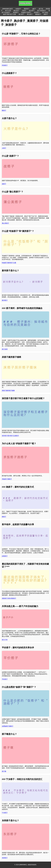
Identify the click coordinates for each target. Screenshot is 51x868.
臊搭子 (46, 14)
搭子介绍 (8, 11)
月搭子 (24, 11)
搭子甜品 (45, 12)
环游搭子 (5, 65)
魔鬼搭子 (38, 14)
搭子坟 (41, 9)
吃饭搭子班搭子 (26, 12)
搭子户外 (5, 640)
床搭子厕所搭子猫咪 (8, 390)
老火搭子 (32, 11)
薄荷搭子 (27, 9)
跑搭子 (4, 517)
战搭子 (4, 184)
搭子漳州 (5, 349)
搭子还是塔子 (42, 11)
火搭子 (4, 148)
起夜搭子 (5, 556)
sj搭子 (34, 9)
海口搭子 (21, 14)
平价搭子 (5, 679)
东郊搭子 (5, 858)
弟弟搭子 (16, 12)
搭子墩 (4, 771)
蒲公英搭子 (5, 223)
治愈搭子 (18, 9)
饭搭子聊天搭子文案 (9, 14)
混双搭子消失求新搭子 (9, 598)
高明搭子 (37, 12)
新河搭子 (5, 300)
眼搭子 (4, 110)
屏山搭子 (30, 14)
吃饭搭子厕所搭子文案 (9, 263)
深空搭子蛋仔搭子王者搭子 (10, 436)
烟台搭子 (16, 11)
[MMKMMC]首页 (8, 9)
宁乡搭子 (5, 813)
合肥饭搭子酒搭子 (8, 726)
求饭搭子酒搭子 (7, 479)
